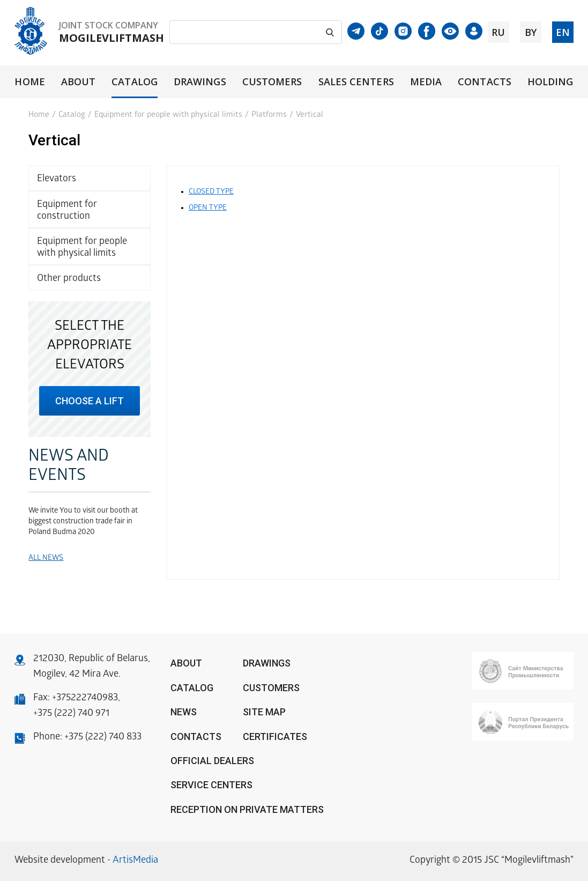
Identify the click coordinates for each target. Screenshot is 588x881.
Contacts (485, 82)
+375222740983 (85, 698)
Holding (550, 82)
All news (46, 558)
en (563, 32)
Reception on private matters (247, 809)
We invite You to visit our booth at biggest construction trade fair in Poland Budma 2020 (83, 522)
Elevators (57, 179)
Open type (208, 208)
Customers (272, 82)
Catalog (135, 82)
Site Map (264, 712)
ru (498, 32)
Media (426, 82)
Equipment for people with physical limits (168, 115)
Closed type (211, 192)
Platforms (269, 115)
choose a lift (90, 401)
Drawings (200, 82)
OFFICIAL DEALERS (212, 761)
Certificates (275, 736)
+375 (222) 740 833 (103, 738)
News (184, 712)
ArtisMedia (135, 861)
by (531, 32)
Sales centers (356, 82)
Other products (69, 279)
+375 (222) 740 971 (71, 714)
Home (29, 82)
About (78, 82)
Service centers (211, 785)
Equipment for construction (67, 211)
